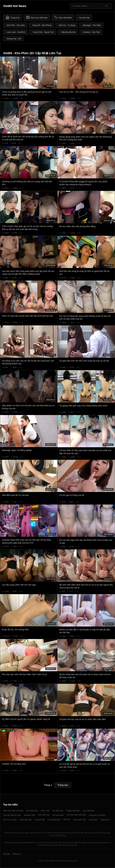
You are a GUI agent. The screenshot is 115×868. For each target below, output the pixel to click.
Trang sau (63, 785)
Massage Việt (26, 820)
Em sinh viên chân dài (76, 815)
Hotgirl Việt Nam (73, 811)
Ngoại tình (105, 820)
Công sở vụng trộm (97, 815)
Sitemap (6, 854)
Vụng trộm (93, 820)
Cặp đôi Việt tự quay (12, 815)
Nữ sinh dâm (58, 815)
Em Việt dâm (89, 811)
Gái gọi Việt (40, 820)
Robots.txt (17, 854)
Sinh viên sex (44, 815)
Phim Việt (45, 811)
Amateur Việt (29, 815)
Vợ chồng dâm (54, 820)
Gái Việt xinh (58, 811)
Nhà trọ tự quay (10, 820)
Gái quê (67, 819)
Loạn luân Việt (79, 820)
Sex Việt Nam (32, 811)
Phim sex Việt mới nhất (13, 811)
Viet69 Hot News (15, 6)
